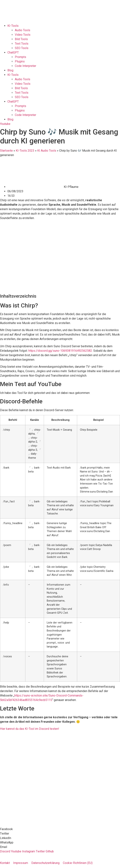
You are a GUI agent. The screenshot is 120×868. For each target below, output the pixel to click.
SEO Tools (22, 48)
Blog (10, 70)
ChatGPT (13, 52)
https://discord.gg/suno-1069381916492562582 (60, 351)
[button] (60, 829)
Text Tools (22, 44)
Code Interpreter (26, 66)
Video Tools (23, 35)
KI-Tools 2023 (25, 151)
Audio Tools (23, 30)
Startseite (6, 151)
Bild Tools (21, 39)
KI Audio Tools (47, 151)
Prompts (20, 57)
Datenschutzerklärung (45, 863)
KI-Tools (13, 26)
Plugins (20, 61)
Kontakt (5, 863)
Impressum (21, 863)
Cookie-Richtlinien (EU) (78, 863)
